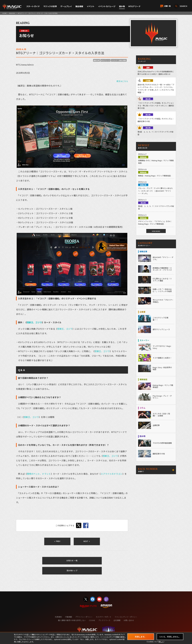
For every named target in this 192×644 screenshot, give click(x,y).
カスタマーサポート (104, 617)
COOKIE (92, 620)
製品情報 (79, 6)
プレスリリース (104, 620)
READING (12, 13)
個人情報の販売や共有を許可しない (72, 620)
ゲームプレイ (66, 6)
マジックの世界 (50, 6)
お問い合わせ (129, 620)
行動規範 (69, 617)
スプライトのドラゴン (112, 474)
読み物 (122, 6)
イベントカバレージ (107, 6)
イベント (91, 6)
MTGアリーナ (134, 6)
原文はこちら (122, 81)
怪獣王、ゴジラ (34, 322)
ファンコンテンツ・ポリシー (126, 617)
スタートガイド (33, 6)
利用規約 (58, 617)
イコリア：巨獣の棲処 (119, 60)
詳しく (161, 642)
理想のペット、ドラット (39, 474)
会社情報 (117, 620)
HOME (5, 13)
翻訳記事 (97, 60)
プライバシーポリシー (84, 617)
